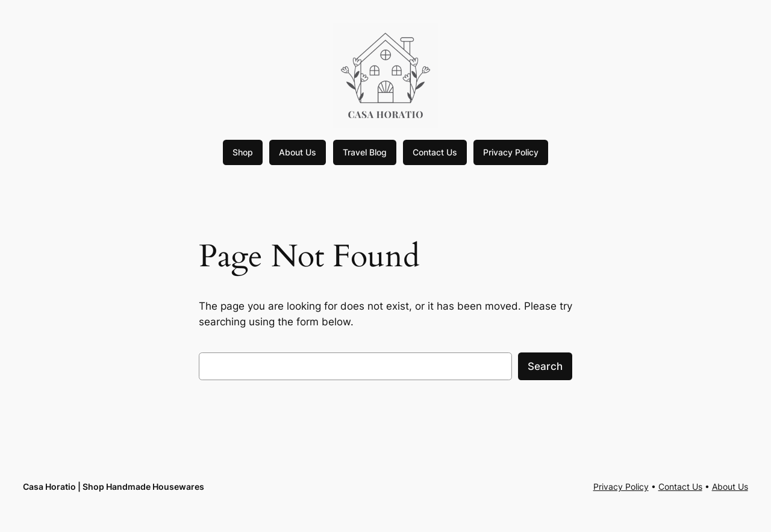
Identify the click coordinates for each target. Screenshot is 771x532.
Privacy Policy (511, 152)
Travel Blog (365, 152)
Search (545, 366)
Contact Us (435, 152)
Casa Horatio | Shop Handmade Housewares (114, 487)
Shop (243, 152)
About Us (298, 152)
